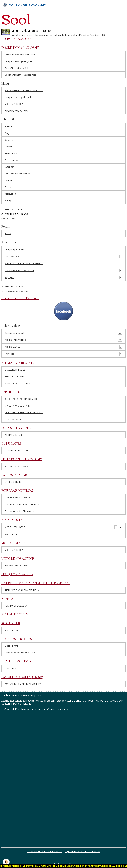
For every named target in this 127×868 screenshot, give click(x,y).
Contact (8, 147)
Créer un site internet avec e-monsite (44, 852)
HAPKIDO (64, 354)
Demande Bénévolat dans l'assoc (20, 55)
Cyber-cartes (11, 167)
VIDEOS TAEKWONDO (64, 340)
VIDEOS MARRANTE (64, 347)
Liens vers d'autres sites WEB (18, 174)
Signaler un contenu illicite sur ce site (83, 852)
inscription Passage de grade (18, 61)
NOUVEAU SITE (12, 534)
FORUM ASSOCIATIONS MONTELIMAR (23, 498)
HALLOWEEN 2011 (64, 256)
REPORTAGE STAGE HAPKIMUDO (21, 399)
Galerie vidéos (11, 160)
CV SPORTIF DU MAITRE (16, 451)
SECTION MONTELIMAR (16, 466)
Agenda (8, 126)
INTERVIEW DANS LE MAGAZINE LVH (22, 590)
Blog (7, 133)
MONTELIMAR (12, 646)
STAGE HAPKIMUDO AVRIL (17, 383)
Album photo (11, 153)
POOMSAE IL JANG (14, 435)
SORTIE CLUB (11, 630)
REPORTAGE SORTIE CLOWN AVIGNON (64, 263)
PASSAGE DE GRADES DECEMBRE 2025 (24, 90)
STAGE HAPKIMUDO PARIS (18, 406)
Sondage (9, 140)
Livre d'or (9, 180)
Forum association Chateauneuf (20, 511)
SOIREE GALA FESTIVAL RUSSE (64, 270)
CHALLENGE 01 (12, 668)
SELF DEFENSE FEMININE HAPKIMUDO (24, 412)
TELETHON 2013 (13, 419)
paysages (64, 277)
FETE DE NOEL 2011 (14, 377)
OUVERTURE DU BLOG (15, 214)
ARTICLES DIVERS (13, 482)
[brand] (24, 5)
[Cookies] (6, 862)
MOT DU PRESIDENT (15, 104)
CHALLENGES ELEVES (15, 370)
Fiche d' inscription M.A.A (16, 68)
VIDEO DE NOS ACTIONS (17, 111)
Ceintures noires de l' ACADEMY (20, 653)
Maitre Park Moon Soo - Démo (31, 30)
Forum (8, 187)
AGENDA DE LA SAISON (16, 606)
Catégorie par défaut (64, 249)
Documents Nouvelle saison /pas (20, 75)
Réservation (10, 194)
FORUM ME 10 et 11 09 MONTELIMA (22, 504)
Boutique (9, 201)
